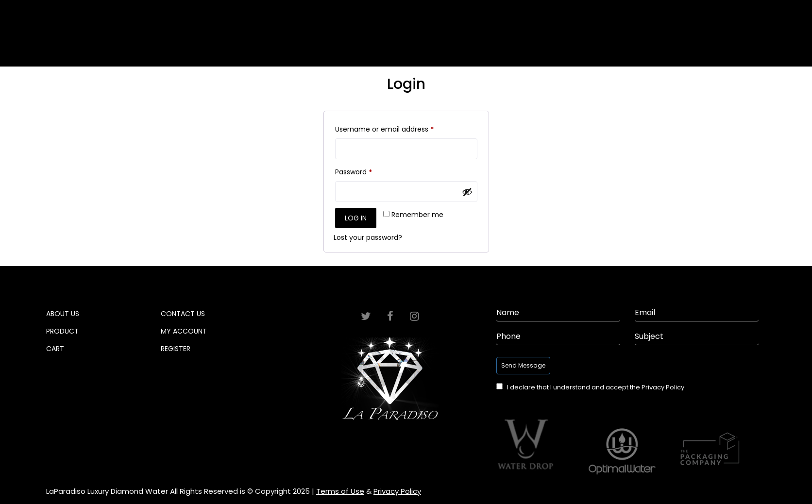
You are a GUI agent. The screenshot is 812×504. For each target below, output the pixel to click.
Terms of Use (340, 492)
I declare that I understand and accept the (596, 387)
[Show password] (467, 192)
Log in (356, 218)
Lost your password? (368, 237)
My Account (184, 331)
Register (176, 349)
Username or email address (399, 128)
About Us (107, 41)
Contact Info (763, 41)
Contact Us (183, 314)
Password (368, 171)
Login (707, 9)
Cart (690, 41)
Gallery (180, 41)
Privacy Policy (663, 387)
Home (37, 41)
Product (626, 41)
